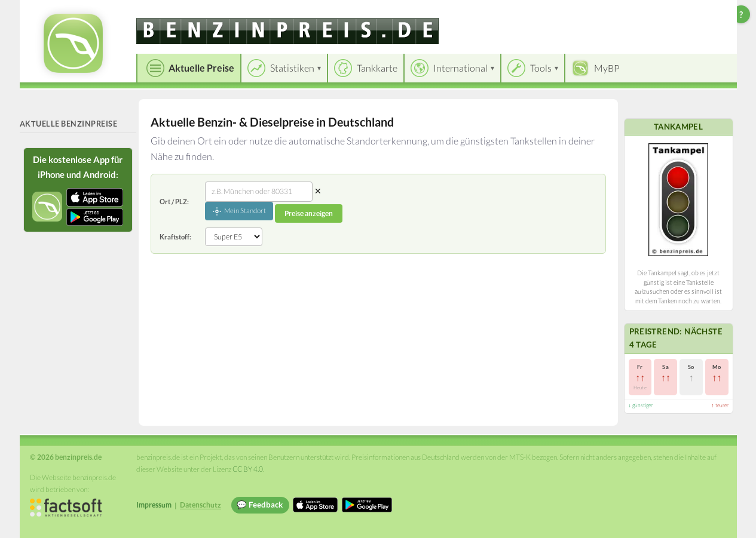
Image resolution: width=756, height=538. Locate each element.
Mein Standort (239, 211)
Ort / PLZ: (174, 202)
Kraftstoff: (175, 237)
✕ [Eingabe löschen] (318, 191)
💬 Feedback (260, 505)
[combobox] (259, 192)
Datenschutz (201, 505)
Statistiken (292, 68)
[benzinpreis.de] (287, 31)
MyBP (607, 68)
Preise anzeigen (309, 213)
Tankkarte (377, 68)
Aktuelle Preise (201, 68)
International (460, 68)
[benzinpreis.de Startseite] (73, 43)
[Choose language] (645, 12)
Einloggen (708, 12)
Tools (541, 68)
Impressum (154, 505)
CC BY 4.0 (248, 469)
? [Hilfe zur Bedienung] (741, 14)
